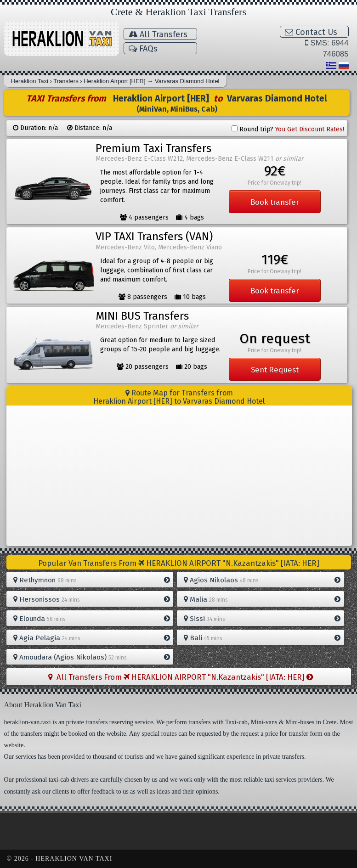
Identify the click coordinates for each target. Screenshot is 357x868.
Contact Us (311, 32)
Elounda (92, 619)
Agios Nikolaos (262, 580)
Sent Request (275, 370)
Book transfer (275, 202)
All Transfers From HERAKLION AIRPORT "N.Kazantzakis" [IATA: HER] (181, 677)
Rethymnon (92, 580)
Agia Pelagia (92, 638)
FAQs (143, 49)
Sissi (262, 619)
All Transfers (158, 34)
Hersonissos (92, 599)
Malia (262, 599)
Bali (262, 638)
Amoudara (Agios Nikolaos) (92, 657)
